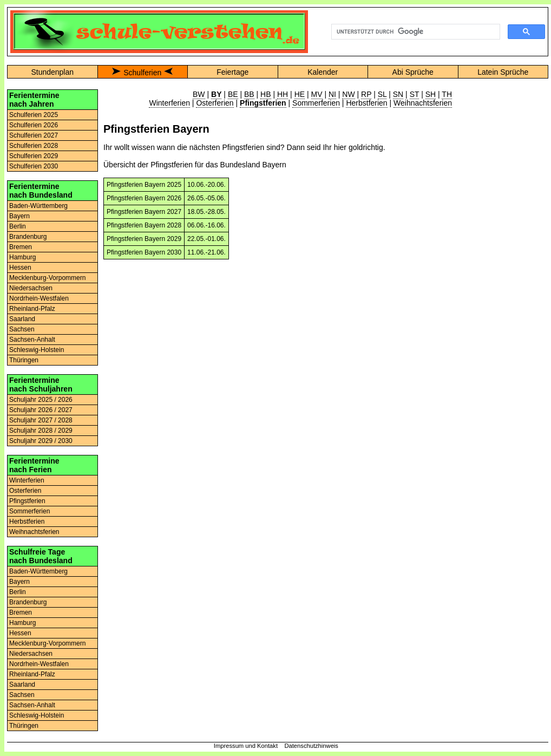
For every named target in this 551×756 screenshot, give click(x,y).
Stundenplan (52, 72)
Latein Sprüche (503, 72)
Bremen (21, 247)
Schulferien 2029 (34, 156)
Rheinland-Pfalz (32, 309)
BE (233, 94)
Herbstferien (27, 522)
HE (300, 94)
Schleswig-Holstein (37, 350)
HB (265, 94)
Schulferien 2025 (34, 115)
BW (199, 94)
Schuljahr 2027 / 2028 (41, 420)
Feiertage (232, 72)
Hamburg (22, 257)
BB (249, 94)
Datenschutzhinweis (311, 746)
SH (431, 94)
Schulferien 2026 (34, 125)
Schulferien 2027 (34, 135)
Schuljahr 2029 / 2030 (41, 441)
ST (415, 94)
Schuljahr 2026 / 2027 (41, 410)
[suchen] (415, 32)
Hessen (20, 268)
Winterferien (27, 480)
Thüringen (24, 360)
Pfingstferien (27, 501)
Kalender (323, 72)
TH (447, 94)
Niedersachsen (31, 288)
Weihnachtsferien (34, 532)
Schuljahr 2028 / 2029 (41, 431)
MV (317, 94)
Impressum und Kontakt (246, 746)
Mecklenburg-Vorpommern (47, 278)
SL (382, 94)
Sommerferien (29, 511)
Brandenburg (28, 237)
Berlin (18, 226)
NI (332, 94)
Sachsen (22, 329)
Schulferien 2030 (34, 166)
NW (348, 94)
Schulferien (142, 73)
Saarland (22, 319)
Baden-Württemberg (38, 206)
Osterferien (25, 491)
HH (283, 94)
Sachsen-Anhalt (32, 340)
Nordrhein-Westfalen (39, 298)
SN (398, 94)
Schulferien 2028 (34, 146)
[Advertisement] (503, 252)
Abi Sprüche (413, 72)
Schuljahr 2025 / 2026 (41, 400)
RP (366, 94)
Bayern (19, 216)
